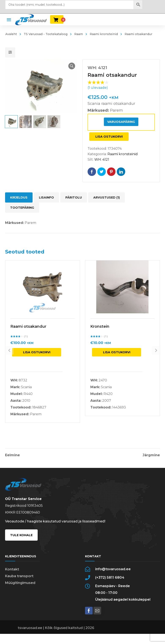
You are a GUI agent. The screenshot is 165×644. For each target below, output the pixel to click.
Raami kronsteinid (104, 34)
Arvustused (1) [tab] (107, 197)
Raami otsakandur (28, 326)
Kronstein (100, 326)
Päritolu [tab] (74, 197)
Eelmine (12, 455)
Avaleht (11, 34)
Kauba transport (19, 580)
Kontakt (12, 573)
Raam (79, 34)
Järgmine (151, 455)
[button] (69, 66)
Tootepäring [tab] (22, 208)
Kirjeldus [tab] (19, 197)
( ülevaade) (98, 88)
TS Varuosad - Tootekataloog (46, 34)
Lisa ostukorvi (109, 137)
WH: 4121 (102, 160)
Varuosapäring (121, 122)
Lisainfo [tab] (46, 197)
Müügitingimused (20, 587)
